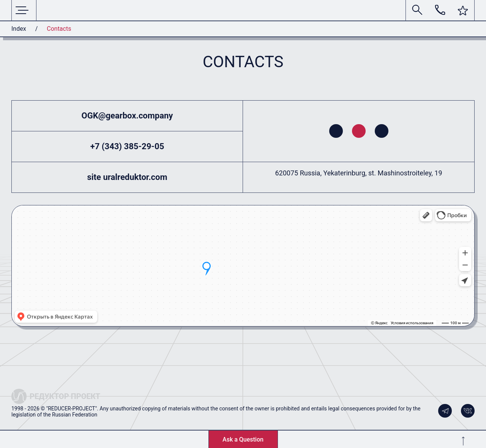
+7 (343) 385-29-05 (127, 146)
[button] (463, 11)
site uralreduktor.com (127, 177)
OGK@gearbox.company (127, 116)
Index (19, 29)
